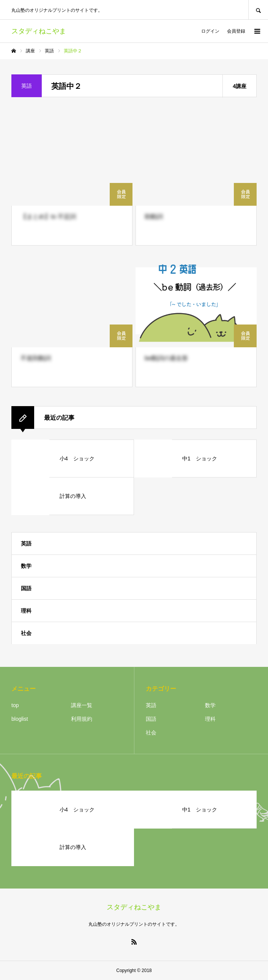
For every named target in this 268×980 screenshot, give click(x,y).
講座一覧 (82, 705)
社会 (26, 633)
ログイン (210, 31)
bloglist (20, 719)
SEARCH (258, 10)
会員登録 (236, 31)
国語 (26, 588)
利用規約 (82, 719)
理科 (26, 611)
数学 (26, 566)
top (15, 705)
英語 (26, 544)
